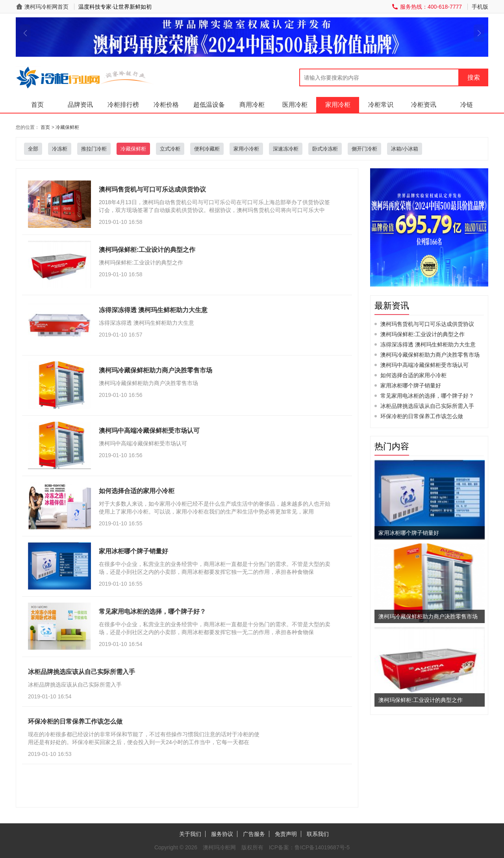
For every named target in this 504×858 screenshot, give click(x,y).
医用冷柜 (295, 105)
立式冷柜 (170, 149)
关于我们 (190, 834)
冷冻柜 (60, 149)
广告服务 (254, 834)
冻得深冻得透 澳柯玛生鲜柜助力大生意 (428, 344)
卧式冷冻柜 (325, 149)
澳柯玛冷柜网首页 (46, 7)
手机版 (480, 7)
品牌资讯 (80, 105)
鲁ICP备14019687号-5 (322, 847)
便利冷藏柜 (207, 149)
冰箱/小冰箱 (405, 149)
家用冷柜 (338, 105)
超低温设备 (209, 105)
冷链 (467, 105)
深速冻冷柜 (286, 149)
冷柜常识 (381, 105)
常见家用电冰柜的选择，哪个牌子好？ (427, 396)
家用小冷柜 (246, 149)
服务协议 (222, 834)
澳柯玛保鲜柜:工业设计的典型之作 (422, 334)
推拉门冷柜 (94, 149)
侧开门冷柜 (364, 149)
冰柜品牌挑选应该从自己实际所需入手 (427, 406)
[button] (25, 33)
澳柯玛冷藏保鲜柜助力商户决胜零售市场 (430, 355)
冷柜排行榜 (123, 105)
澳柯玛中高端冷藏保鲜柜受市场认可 (424, 365)
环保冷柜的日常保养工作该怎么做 (422, 416)
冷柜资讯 (424, 105)
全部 (33, 149)
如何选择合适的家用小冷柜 (413, 375)
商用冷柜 (252, 105)
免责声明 (286, 834)
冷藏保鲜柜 (67, 127)
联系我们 (318, 834)
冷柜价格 (166, 105)
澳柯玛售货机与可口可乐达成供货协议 (427, 324)
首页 (37, 105)
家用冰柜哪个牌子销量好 (411, 385)
